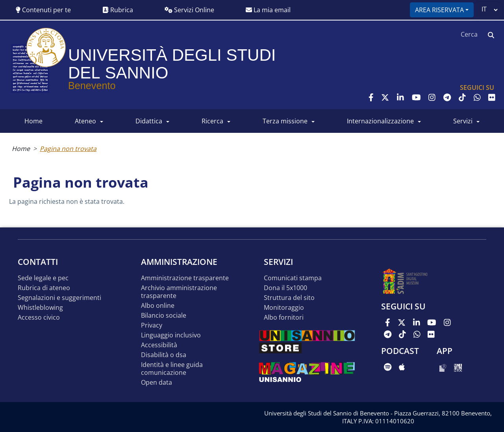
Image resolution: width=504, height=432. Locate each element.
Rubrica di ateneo (44, 288)
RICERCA (212, 121)
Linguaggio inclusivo (171, 335)
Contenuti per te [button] (43, 10)
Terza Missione (285, 121)
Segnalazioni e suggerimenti (59, 298)
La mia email (268, 10)
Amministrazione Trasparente (185, 278)
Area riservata (439, 10)
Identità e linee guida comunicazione (172, 369)
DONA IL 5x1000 (285, 288)
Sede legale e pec (43, 278)
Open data (157, 383)
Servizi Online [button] (189, 10)
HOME (33, 121)
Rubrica (118, 10)
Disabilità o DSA (164, 355)
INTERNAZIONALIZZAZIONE (380, 121)
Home (21, 149)
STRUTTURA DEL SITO (289, 298)
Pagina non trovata (68, 149)
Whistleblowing (40, 308)
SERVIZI (463, 121)
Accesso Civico (39, 317)
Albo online (158, 306)
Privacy (152, 325)
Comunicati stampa (293, 278)
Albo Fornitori (284, 317)
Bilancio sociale (164, 316)
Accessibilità (159, 345)
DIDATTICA (149, 121)
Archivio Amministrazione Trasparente (179, 292)
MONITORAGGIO (284, 308)
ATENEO (85, 121)
